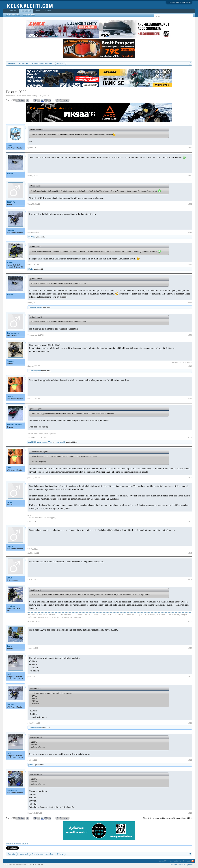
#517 (190, 677)
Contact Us (163, 861)
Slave (10, 578)
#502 (190, 176)
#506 (190, 303)
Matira (10, 174)
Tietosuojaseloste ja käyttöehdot (182, 865)
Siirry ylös (186, 861)
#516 (190, 648)
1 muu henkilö (60, 442)
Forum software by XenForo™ (25, 865)
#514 (190, 580)
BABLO (11, 262)
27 (46, 100)
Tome (10, 646)
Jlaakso (11, 361)
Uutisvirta (13, 11)
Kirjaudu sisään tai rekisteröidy (179, 2)
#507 (190, 335)
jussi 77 (11, 396)
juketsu (44, 442)
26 (42, 100)
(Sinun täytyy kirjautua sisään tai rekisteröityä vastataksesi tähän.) (167, 818)
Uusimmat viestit (29, 15)
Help (171, 861)
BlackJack (12, 790)
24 (35, 100)
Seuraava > (64, 100)
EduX (10, 502)
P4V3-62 (32, 237)
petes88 (11, 230)
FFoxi (40, 96)
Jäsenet (48, 11)
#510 (190, 437)
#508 (190, 366)
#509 (190, 398)
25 (39, 100)
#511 (190, 478)
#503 (190, 204)
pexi (9, 674)
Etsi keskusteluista (13, 15)
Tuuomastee (13, 333)
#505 (190, 264)
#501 (190, 148)
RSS (193, 861)
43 (57, 100)
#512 (190, 522)
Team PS (11, 202)
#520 (190, 813)
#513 (190, 553)
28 (50, 100)
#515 (190, 621)
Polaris (19, 96)
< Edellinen (20, 100)
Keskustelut (26, 11)
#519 (190, 760)
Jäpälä (10, 546)
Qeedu (10, 145)
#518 (190, 723)
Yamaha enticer (14, 425)
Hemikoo (11, 606)
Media (38, 11)
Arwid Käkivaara (35, 307)
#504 (190, 232)
